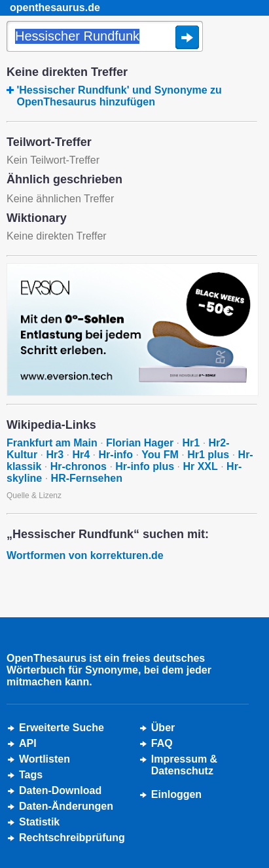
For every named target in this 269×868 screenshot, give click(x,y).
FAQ (162, 743)
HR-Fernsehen (87, 478)
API (28, 743)
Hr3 (55, 455)
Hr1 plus (208, 455)
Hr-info (116, 455)
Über (163, 728)
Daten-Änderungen (66, 806)
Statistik (39, 822)
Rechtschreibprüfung (72, 838)
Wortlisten (45, 759)
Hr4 (81, 455)
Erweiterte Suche (62, 728)
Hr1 (191, 443)
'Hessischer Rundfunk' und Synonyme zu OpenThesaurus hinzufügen (119, 96)
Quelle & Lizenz (34, 496)
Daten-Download (60, 790)
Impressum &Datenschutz (184, 765)
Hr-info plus (145, 466)
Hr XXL (200, 466)
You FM (160, 455)
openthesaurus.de (55, 8)
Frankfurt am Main (52, 443)
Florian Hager (140, 443)
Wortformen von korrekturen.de (85, 555)
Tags (31, 775)
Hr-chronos (79, 466)
